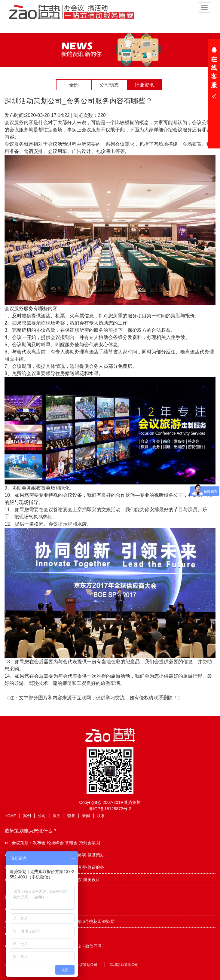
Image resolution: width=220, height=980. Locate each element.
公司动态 (109, 85)
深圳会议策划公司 (83, 965)
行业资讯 (144, 85)
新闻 (86, 816)
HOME (10, 816)
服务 (57, 816)
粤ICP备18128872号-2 (110, 809)
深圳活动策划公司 (124, 965)
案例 (27, 816)
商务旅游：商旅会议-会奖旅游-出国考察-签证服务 (58, 867)
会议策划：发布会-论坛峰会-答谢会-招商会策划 (56, 843)
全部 (74, 85)
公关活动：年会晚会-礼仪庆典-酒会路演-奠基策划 (58, 855)
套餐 (71, 816)
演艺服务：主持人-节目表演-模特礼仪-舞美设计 (56, 880)
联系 (101, 816)
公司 (42, 816)
